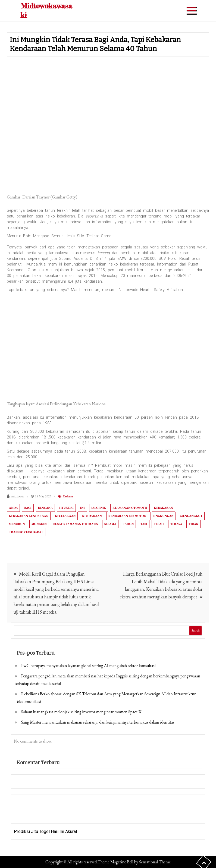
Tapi (144, 524)
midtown (18, 496)
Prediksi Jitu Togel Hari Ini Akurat (46, 831)
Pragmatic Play (28, 810)
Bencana (45, 508)
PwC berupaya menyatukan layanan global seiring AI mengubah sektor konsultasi (88, 666)
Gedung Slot (25, 802)
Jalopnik (99, 508)
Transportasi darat (26, 532)
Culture (68, 496)
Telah (159, 524)
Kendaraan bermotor (127, 516)
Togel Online (56, 810)
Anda (13, 508)
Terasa (176, 524)
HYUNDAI (66, 508)
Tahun (128, 524)
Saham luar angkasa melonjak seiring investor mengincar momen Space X (81, 712)
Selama (110, 524)
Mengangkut (191, 516)
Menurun (17, 524)
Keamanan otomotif (130, 508)
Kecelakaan (65, 516)
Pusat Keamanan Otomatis (76, 524)
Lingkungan (163, 516)
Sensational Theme (155, 862)
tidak (193, 524)
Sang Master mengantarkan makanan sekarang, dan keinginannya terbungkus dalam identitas (98, 722)
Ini (82, 508)
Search (196, 630)
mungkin (39, 524)
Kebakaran (164, 508)
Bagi (28, 508)
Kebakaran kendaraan (29, 516)
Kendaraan (92, 516)
